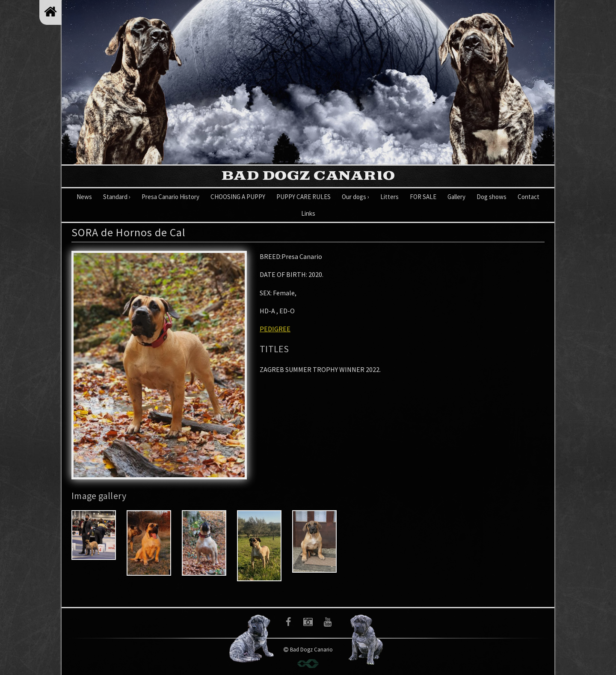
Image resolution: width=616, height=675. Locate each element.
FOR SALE (423, 197)
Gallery (456, 197)
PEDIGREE (275, 329)
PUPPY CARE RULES (304, 197)
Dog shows (492, 197)
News (84, 197)
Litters (389, 197)
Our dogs (355, 197)
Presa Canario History (170, 197)
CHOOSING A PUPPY (238, 197)
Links (308, 213)
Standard (117, 197)
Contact (529, 197)
